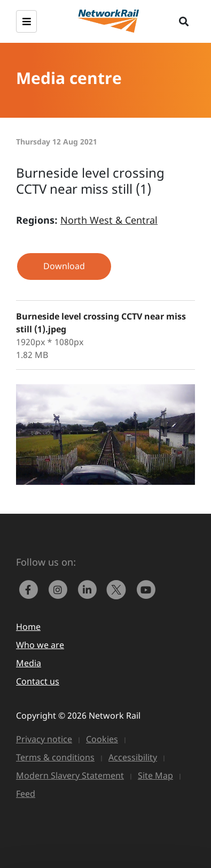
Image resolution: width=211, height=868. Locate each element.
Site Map (155, 775)
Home (28, 627)
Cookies (102, 739)
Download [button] (64, 266)
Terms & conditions (55, 757)
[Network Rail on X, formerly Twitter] (119, 589)
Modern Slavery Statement (70, 775)
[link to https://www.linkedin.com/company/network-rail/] (89, 589)
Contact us (38, 681)
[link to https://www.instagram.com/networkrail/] (60, 589)
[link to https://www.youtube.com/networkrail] (147, 589)
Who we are (40, 645)
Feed (26, 794)
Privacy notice (44, 739)
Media (29, 663)
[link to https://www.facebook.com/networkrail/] (31, 589)
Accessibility (133, 757)
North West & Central (109, 220)
